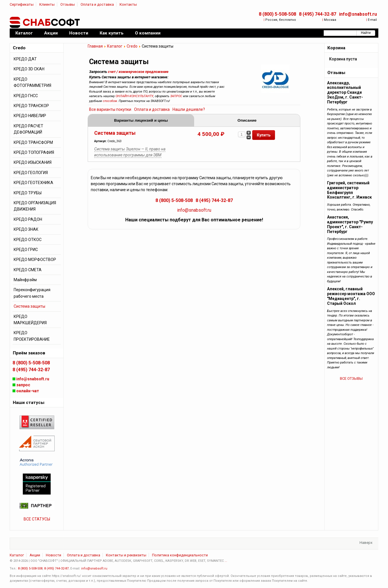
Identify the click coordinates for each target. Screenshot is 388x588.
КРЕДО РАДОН (28, 219)
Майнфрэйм (25, 280)
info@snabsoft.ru (358, 14)
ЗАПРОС (176, 96)
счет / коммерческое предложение (138, 72)
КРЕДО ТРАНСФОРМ (33, 142)
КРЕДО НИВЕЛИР (30, 116)
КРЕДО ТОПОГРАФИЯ (34, 152)
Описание (247, 120)
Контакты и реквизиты (126, 555)
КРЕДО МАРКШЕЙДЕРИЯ (30, 320)
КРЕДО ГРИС (26, 250)
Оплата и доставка (97, 4)
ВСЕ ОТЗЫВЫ (351, 378)
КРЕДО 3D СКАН (29, 69)
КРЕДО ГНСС (26, 96)
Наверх (366, 543)
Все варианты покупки (110, 109)
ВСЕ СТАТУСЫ (37, 519)
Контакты (128, 4)
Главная (95, 46)
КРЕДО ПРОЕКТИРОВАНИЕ (32, 336)
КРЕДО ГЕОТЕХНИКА (33, 183)
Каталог (115, 46)
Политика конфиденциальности (180, 555)
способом (110, 101)
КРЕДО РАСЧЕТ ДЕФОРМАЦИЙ (28, 129)
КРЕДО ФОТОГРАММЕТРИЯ (32, 82)
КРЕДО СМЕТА (28, 270)
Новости (54, 555)
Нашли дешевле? (189, 109)
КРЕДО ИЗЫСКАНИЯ (33, 162)
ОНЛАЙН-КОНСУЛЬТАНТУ (135, 96)
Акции (35, 555)
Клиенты (47, 4)
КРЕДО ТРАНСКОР (31, 106)
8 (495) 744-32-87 (318, 14)
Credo (132, 46)
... (226, 561)
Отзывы (68, 4)
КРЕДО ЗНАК (26, 229)
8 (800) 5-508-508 (277, 14)
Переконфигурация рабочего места (32, 293)
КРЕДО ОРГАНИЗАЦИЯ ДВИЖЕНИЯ (35, 206)
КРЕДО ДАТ (25, 59)
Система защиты (115, 133)
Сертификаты (22, 4)
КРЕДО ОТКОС (28, 240)
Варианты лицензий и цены (141, 120)
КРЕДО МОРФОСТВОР (35, 260)
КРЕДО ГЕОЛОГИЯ (31, 173)
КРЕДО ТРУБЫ (28, 193)
